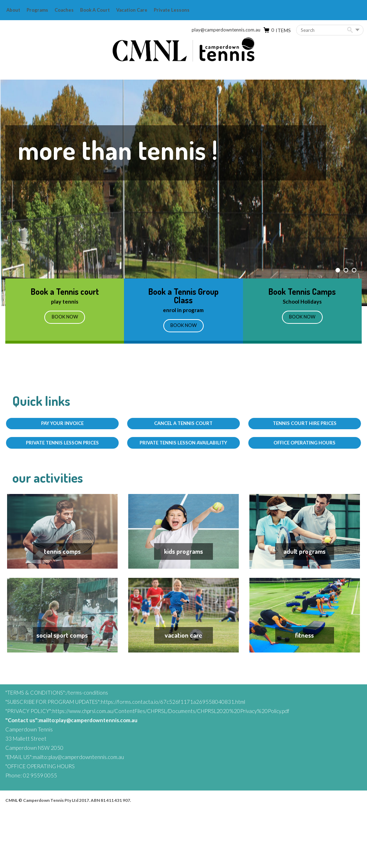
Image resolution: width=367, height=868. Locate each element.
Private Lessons (172, 10)
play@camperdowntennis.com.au (226, 30)
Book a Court (95, 10)
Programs (37, 10)
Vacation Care (132, 10)
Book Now (65, 319)
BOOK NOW (183, 327)
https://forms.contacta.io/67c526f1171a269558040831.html (173, 760)
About (13, 10)
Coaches (64, 10)
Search (351, 30)
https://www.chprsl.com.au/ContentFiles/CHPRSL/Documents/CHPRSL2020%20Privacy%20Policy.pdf (171, 769)
